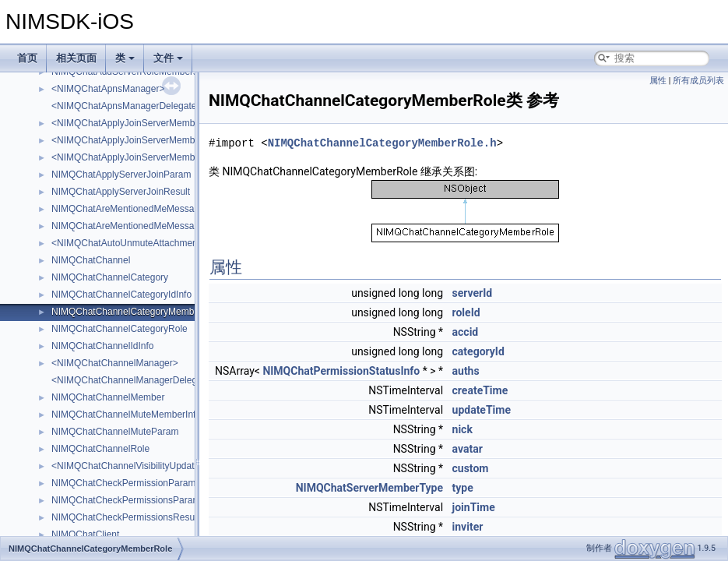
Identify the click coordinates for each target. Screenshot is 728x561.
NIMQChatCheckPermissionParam (123, 483)
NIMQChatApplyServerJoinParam (121, 175)
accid (466, 332)
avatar (468, 449)
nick (462, 429)
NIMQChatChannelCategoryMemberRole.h (382, 143)
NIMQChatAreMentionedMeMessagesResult (144, 226)
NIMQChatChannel (91, 260)
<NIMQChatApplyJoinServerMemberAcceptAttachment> (168, 123)
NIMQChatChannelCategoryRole (120, 329)
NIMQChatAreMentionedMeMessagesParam (144, 209)
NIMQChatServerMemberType (369, 488)
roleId (466, 312)
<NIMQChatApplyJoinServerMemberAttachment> (154, 140)
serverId (473, 293)
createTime (480, 390)
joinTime (474, 507)
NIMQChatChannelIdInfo (102, 346)
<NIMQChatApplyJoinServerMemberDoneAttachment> (165, 157)
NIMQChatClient (85, 535)
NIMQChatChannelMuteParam (115, 432)
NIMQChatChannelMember (108, 397)
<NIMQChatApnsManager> (108, 89)
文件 (168, 58)
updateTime (482, 410)
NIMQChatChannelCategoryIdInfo (121, 295)
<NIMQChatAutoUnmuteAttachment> (128, 243)
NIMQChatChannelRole (100, 449)
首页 (27, 58)
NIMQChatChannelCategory (110, 277)
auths (466, 371)
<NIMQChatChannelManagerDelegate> (134, 380)
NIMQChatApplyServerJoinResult (121, 192)
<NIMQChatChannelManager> (115, 363)
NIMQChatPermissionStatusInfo (341, 371)
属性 (658, 81)
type (463, 488)
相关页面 (76, 58)
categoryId (478, 351)
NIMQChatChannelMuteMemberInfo (126, 415)
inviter (468, 527)
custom (471, 468)
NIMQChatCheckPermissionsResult (125, 517)
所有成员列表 (698, 81)
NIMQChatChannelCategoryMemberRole (137, 312)
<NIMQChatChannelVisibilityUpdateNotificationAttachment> (175, 466)
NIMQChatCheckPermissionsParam (126, 500)
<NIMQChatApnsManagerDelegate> (127, 106)
